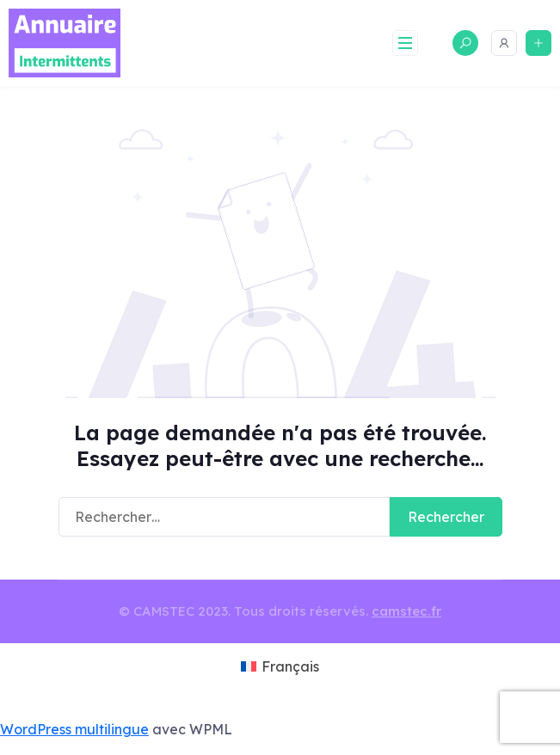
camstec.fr (406, 611)
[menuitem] (280, 668)
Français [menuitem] (290, 666)
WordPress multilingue (74, 729)
